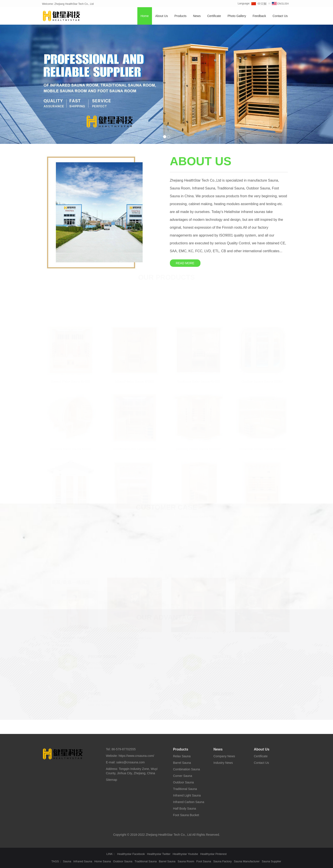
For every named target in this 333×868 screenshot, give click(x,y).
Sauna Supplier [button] (272, 861)
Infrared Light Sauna (187, 795)
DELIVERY (223, 693)
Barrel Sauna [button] (167, 861)
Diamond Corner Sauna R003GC (198, 448)
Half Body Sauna (185, 808)
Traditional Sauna (185, 789)
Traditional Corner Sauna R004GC (262, 448)
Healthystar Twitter (159, 854)
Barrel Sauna (182, 763)
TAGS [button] (55, 861)
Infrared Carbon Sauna (189, 802)
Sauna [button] (67, 861)
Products (180, 16)
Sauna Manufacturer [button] (247, 861)
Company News (224, 756)
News (197, 16)
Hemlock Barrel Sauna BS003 (71, 448)
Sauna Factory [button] (222, 861)
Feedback (259, 16)
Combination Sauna (187, 769)
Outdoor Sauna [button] (123, 861)
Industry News (223, 763)
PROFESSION (102, 656)
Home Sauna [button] (103, 861)
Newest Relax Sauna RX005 (71, 381)
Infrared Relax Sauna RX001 (135, 381)
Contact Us (280, 16)
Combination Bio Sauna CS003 (135, 448)
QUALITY (222, 656)
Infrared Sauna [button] (83, 861)
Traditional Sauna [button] (146, 861)
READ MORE (185, 263)
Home (145, 16)
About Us (162, 16)
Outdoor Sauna (184, 782)
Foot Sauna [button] (204, 861)
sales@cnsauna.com (130, 762)
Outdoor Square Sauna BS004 (262, 381)
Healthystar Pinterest (213, 854)
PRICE (95, 693)
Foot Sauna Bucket (186, 815)
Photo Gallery (237, 16)
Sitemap (111, 780)
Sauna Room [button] (186, 861)
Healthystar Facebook (131, 854)
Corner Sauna (183, 776)
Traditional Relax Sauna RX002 (198, 381)
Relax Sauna (182, 756)
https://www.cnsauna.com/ (136, 756)
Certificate (214, 16)
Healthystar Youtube (185, 854)
